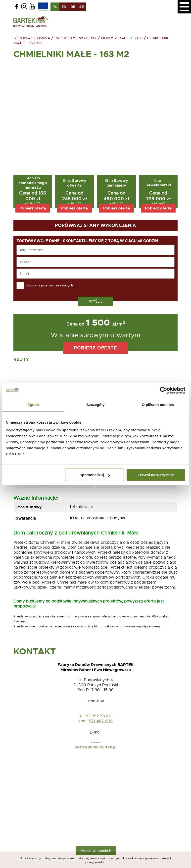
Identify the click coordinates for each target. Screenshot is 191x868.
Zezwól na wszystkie (156, 475)
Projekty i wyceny (76, 38)
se (82, 7)
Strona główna (32, 38)
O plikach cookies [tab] (158, 405)
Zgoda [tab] (33, 405)
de (73, 7)
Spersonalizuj (95, 475)
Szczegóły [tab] (95, 405)
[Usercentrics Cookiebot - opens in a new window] (164, 390)
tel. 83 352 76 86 (95, 716)
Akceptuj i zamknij (96, 851)
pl (55, 7)
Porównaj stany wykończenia (95, 226)
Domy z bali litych (122, 38)
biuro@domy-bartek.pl (95, 747)
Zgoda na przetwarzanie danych (50, 285)
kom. (83, 721)
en (64, 7)
